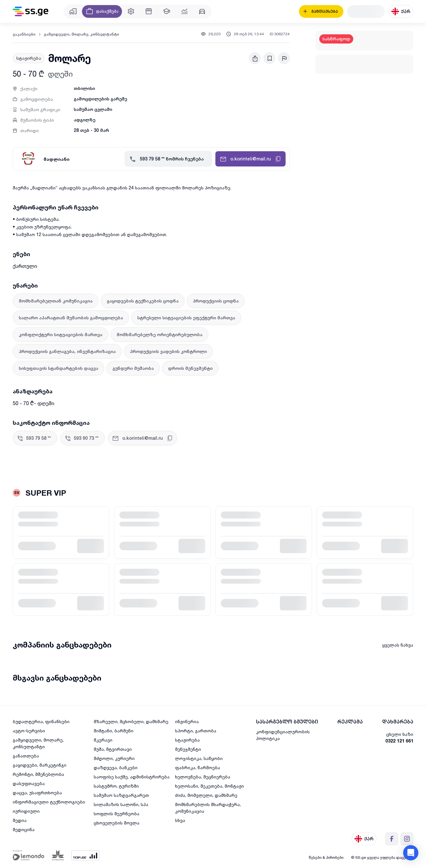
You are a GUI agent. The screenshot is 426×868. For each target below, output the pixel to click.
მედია (20, 820)
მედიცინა (24, 829)
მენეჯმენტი (188, 749)
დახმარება (398, 722)
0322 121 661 (399, 741)
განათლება (26, 756)
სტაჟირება (187, 740)
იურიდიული (26, 811)
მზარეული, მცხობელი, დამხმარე (131, 721)
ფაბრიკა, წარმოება (198, 767)
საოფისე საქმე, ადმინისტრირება (132, 777)
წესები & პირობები (326, 857)
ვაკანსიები (24, 34)
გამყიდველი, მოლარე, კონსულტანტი (81, 34)
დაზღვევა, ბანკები (116, 767)
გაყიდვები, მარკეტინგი (40, 765)
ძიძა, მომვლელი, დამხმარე (206, 795)
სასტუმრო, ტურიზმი (116, 786)
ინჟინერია (187, 721)
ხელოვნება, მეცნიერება (203, 777)
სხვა (180, 820)
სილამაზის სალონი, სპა (121, 804)
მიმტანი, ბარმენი (114, 731)
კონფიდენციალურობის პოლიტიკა (283, 735)
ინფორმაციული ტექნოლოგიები (49, 802)
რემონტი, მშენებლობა (38, 774)
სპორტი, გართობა (196, 731)
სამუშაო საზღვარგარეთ (121, 795)
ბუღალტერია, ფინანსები (41, 721)
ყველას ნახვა (398, 645)
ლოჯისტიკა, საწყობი (199, 758)
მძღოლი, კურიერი (114, 758)
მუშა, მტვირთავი (113, 749)
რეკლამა (350, 722)
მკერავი (103, 740)
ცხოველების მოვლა (117, 823)
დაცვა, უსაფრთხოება (37, 793)
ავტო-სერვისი (29, 731)
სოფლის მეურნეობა (117, 814)
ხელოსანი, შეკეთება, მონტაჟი (210, 786)
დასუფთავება (29, 783)
